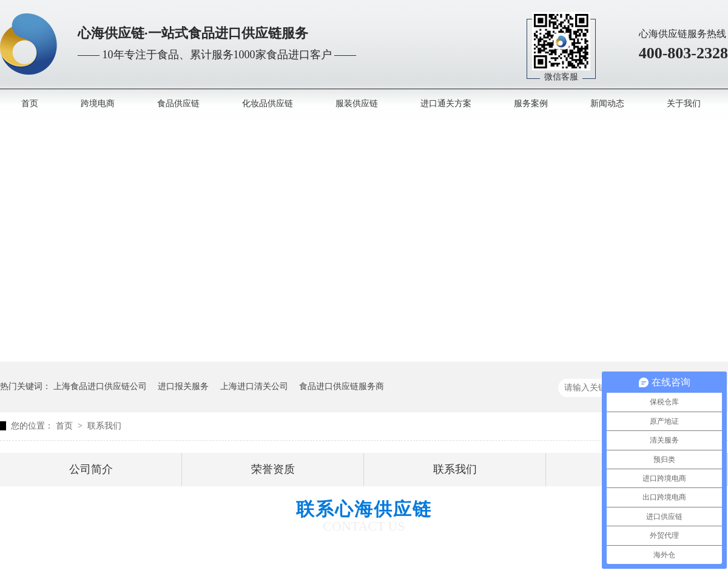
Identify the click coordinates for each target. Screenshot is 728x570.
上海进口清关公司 (254, 386)
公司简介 (91, 469)
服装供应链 (357, 103)
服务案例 (531, 103)
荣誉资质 (273, 469)
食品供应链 (178, 103)
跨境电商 (98, 103)
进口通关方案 (446, 103)
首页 (30, 103)
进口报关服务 (183, 386)
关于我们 (684, 103)
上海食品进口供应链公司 (100, 386)
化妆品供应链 (268, 103)
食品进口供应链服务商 (342, 386)
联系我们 (104, 426)
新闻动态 (607, 103)
